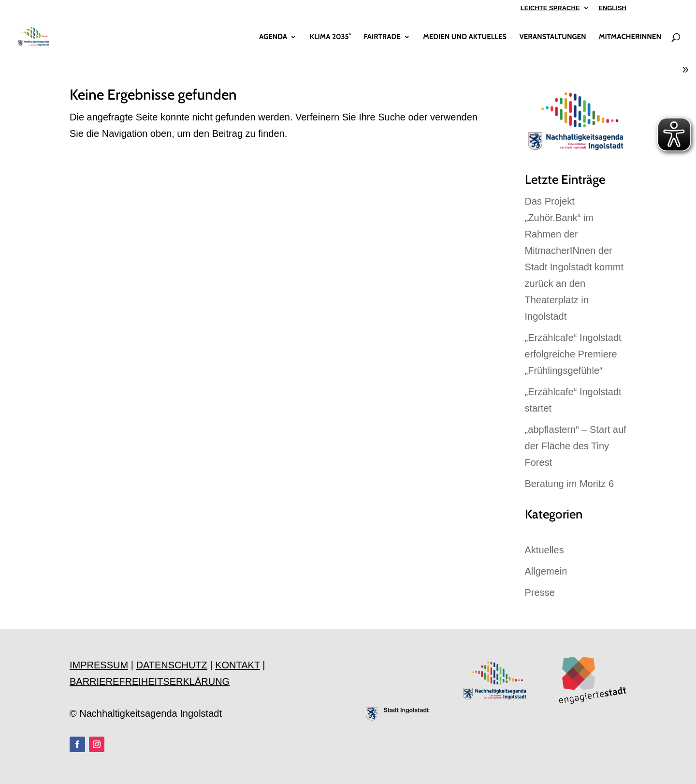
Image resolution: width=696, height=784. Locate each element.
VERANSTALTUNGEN (552, 37)
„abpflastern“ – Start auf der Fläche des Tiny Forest (576, 446)
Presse (540, 592)
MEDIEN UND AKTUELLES (465, 37)
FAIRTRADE (382, 37)
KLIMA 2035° (330, 37)
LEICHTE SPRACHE (550, 8)
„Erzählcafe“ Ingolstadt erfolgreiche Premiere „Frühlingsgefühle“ (573, 354)
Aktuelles (544, 550)
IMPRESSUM (99, 665)
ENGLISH (612, 8)
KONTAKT (238, 665)
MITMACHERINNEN (630, 37)
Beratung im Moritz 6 (570, 484)
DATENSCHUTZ (171, 665)
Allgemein (546, 571)
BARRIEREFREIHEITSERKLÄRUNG (150, 681)
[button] (21, 763)
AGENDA (273, 37)
